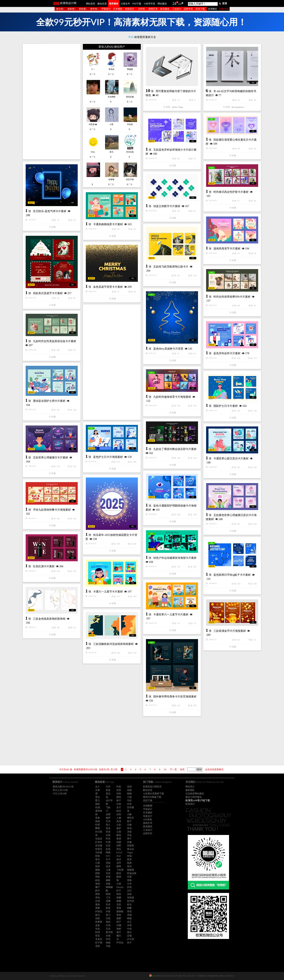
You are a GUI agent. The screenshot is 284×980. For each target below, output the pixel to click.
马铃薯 (99, 852)
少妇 (119, 825)
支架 (119, 904)
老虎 (129, 787)
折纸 (129, 887)
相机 (98, 804)
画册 (119, 842)
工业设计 (177, 9)
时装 (119, 787)
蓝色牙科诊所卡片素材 (227, 353)
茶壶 (129, 911)
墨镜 (119, 908)
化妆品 (99, 839)
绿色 (119, 794)
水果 (98, 790)
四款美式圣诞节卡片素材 (48, 293)
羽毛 (108, 939)
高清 (119, 821)
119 (180, 4)
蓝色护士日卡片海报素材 (108, 457)
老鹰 (108, 901)
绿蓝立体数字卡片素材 (167, 206)
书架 (108, 946)
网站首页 (91, 4)
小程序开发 (149, 4)
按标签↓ (72, 9)
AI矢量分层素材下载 (154, 794)
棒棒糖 (109, 887)
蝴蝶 (129, 908)
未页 (182, 769)
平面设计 (106, 9)
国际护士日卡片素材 (226, 406)
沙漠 (98, 901)
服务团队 (190, 790)
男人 (108, 825)
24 (174, 3)
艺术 (108, 821)
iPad (118, 856)
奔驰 (129, 856)
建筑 (119, 797)
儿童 (108, 870)
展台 (129, 932)
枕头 (129, 904)
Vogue (130, 852)
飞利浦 (120, 870)
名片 (119, 807)
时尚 (108, 839)
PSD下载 (137, 4)
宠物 (129, 880)
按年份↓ (94, 9)
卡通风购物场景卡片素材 (108, 224)
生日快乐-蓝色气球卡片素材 (50, 211)
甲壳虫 (120, 943)
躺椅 (108, 880)
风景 (119, 790)
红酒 (108, 842)
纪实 (108, 846)
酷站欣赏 (102, 4)
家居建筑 (165, 9)
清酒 (129, 915)
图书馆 (109, 932)
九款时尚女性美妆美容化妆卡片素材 (55, 341)
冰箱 (129, 832)
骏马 (98, 915)
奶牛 (98, 891)
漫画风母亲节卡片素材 (227, 249)
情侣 (129, 866)
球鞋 (98, 877)
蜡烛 (108, 894)
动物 (129, 790)
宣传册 (131, 807)
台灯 (129, 891)
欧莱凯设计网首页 (152, 787)
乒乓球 (131, 939)
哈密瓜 (99, 849)
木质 (129, 925)
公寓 (98, 863)
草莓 (108, 877)
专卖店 (99, 939)
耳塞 (129, 877)
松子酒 (99, 943)
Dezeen (120, 887)
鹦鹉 (98, 828)
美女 (98, 797)
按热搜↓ (83, 9)
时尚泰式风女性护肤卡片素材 (231, 192)
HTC (108, 856)
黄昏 (98, 894)
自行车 (109, 800)
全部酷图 (148, 806)
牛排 (129, 929)
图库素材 (114, 4)
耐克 (119, 873)
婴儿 (98, 800)
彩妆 (108, 790)
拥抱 (98, 870)
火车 (129, 884)
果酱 (98, 908)
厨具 (119, 894)
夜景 (129, 859)
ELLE (119, 852)
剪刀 (108, 915)
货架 (108, 863)
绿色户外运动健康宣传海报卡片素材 (175, 558)
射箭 (98, 866)
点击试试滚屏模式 (214, 769)
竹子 (108, 859)
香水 (98, 859)
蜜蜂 (119, 866)
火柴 (119, 884)
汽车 (108, 787)
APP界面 (147, 820)
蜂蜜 (108, 852)
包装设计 (130, 9)
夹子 (129, 943)
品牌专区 (188, 9)
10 (165, 769)
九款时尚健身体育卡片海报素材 (172, 397)
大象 (129, 814)
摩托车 (131, 818)
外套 (108, 911)
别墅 (119, 846)
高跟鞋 (131, 846)
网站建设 (162, 4)
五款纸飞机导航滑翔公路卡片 (171, 267)
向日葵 (99, 832)
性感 (98, 807)
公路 (119, 832)
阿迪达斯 (132, 873)
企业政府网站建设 (195, 794)
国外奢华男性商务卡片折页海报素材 (175, 697)
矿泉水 (99, 842)
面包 (129, 828)
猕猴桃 (131, 870)
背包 (98, 898)
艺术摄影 (118, 9)
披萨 (108, 818)
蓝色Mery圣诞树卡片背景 (168, 349)
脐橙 (98, 873)
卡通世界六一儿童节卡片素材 (171, 615)
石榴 (119, 925)
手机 (129, 835)
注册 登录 (224, 9)
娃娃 (98, 880)
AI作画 (141, 9)
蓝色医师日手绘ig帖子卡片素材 (232, 575)
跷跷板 (120, 911)
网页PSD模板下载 (152, 797)
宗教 (129, 825)
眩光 (119, 811)
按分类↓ (60, 9)
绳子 (119, 922)
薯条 (98, 904)
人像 (119, 818)
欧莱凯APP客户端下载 (198, 800)
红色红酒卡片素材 (44, 566)
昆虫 (108, 794)
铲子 (119, 891)
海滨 (119, 859)
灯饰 (108, 925)
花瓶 (98, 918)
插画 (98, 821)
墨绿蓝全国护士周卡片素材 (49, 401)
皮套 (98, 925)
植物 (129, 794)
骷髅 (119, 898)
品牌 (108, 814)
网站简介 (190, 787)
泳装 (129, 894)
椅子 (119, 800)
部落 (98, 856)
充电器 (131, 898)
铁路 (129, 863)
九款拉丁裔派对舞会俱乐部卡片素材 (175, 449)
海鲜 (119, 929)
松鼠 (108, 849)
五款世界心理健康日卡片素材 (51, 458)
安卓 (108, 904)
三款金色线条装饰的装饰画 (49, 619)
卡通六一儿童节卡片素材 (108, 592)
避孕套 (99, 811)
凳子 (129, 839)
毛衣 (108, 873)
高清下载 (200, 9)
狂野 (98, 825)
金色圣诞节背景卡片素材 (108, 287)
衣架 (98, 929)
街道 (108, 832)
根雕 (119, 901)
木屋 (108, 936)
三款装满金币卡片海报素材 (230, 631)
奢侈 (119, 839)
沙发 (119, 804)
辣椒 (108, 943)
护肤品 (99, 911)
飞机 (108, 807)
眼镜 (119, 877)
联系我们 (190, 804)
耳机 (129, 800)
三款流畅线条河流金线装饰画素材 (113, 644)
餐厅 (98, 887)
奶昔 (108, 908)
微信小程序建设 (194, 797)
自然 (119, 814)
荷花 (98, 936)
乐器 (108, 918)
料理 (98, 932)
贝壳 (108, 929)
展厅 (119, 932)
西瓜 (119, 849)
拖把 (108, 922)
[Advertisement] (52, 102)
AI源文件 (125, 4)
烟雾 (119, 918)
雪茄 (98, 946)
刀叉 (108, 898)
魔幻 (119, 936)
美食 (98, 818)
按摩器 (99, 922)
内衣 (129, 804)
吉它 (129, 922)
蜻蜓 (129, 918)
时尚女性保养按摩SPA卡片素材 (232, 297)
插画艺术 (153, 9)
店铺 (129, 936)
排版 (108, 884)
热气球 (131, 901)
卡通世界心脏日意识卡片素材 (231, 459)
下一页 (173, 769)
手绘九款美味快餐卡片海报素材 (52, 510)
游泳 (108, 866)
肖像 (129, 842)
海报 (98, 884)
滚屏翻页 (212, 9)
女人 (98, 787)
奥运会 (131, 849)
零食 (119, 915)
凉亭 (119, 863)
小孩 (129, 797)
